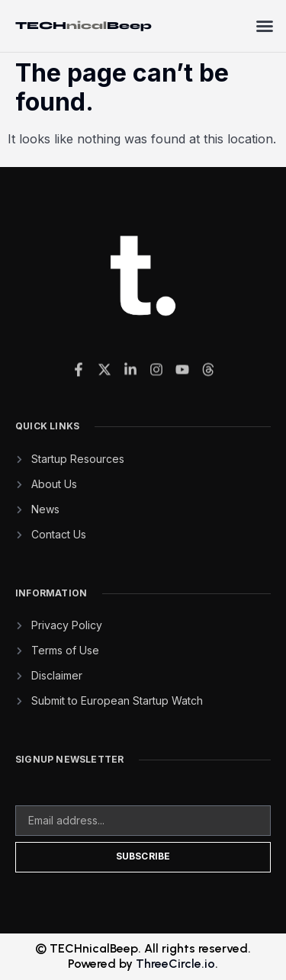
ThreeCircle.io (175, 964)
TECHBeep (84, 26)
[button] (265, 26)
